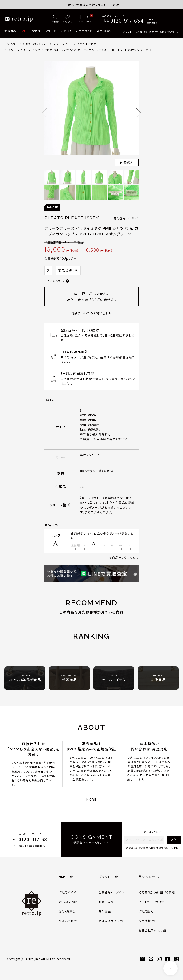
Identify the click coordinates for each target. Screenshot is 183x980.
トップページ (13, 44)
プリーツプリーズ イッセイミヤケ (74, 44)
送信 (174, 839)
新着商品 (10, 31)
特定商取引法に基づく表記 (157, 892)
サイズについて (54, 281)
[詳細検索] (56, 19)
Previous (44, 113)
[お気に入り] (67, 19)
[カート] (88, 19)
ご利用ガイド (84, 31)
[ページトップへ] (171, 968)
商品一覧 (66, 877)
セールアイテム (114, 678)
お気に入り (106, 902)
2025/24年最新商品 (25, 678)
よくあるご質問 (68, 902)
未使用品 (158, 678)
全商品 (36, 31)
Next (139, 113)
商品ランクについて (125, 558)
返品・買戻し (105, 31)
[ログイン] (79, 19)
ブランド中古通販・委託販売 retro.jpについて (149, 32)
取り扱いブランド (37, 44)
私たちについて (150, 877)
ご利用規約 (146, 911)
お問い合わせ (68, 921)
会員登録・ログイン (111, 892)
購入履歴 (105, 911)
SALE (24, 31)
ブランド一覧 (108, 877)
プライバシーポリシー (153, 902)
